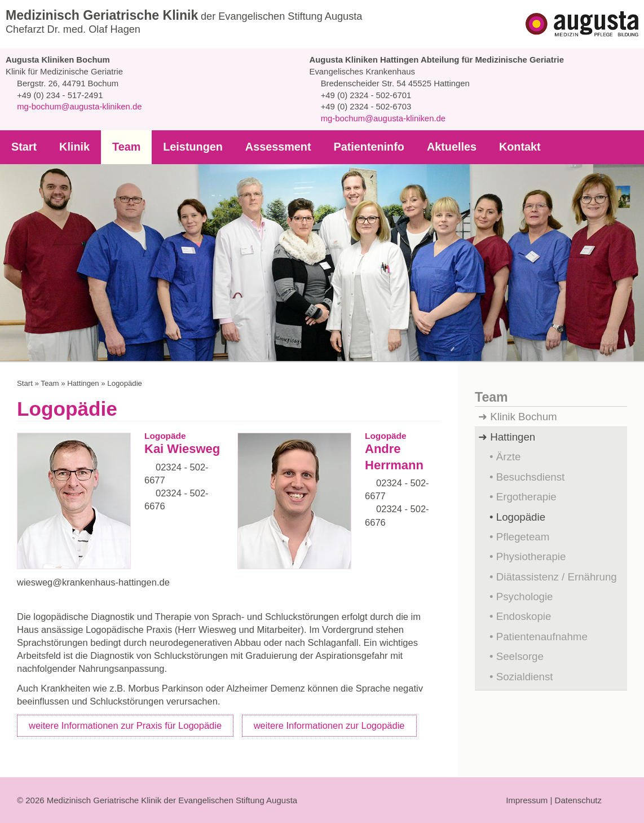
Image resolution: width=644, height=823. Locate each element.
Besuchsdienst (531, 477)
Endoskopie (524, 616)
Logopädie (521, 517)
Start (24, 147)
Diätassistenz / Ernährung (557, 576)
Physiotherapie (531, 556)
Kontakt (504, 147)
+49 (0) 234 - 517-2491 (58, 95)
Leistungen (188, 147)
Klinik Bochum (525, 416)
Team (123, 147)
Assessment (270, 147)
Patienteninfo (357, 147)
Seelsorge (519, 656)
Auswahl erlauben (433, 790)
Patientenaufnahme (542, 636)
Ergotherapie (526, 496)
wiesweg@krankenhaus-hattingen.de (95, 582)
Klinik (73, 147)
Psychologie (525, 596)
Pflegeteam (523, 536)
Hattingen (79, 383)
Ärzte (508, 456)
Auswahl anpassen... (526, 790)
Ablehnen (362, 790)
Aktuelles (438, 147)
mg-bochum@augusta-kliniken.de (79, 107)
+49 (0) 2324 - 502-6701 (365, 95)
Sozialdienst (525, 676)
